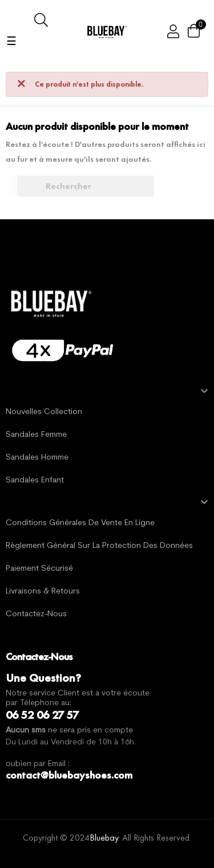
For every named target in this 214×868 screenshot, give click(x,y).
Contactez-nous (36, 614)
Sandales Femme (36, 435)
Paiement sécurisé (39, 569)
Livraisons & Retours (43, 591)
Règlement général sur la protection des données (99, 546)
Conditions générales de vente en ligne (80, 523)
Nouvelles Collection (44, 412)
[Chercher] (91, 186)
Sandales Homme (37, 458)
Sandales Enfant (35, 480)
